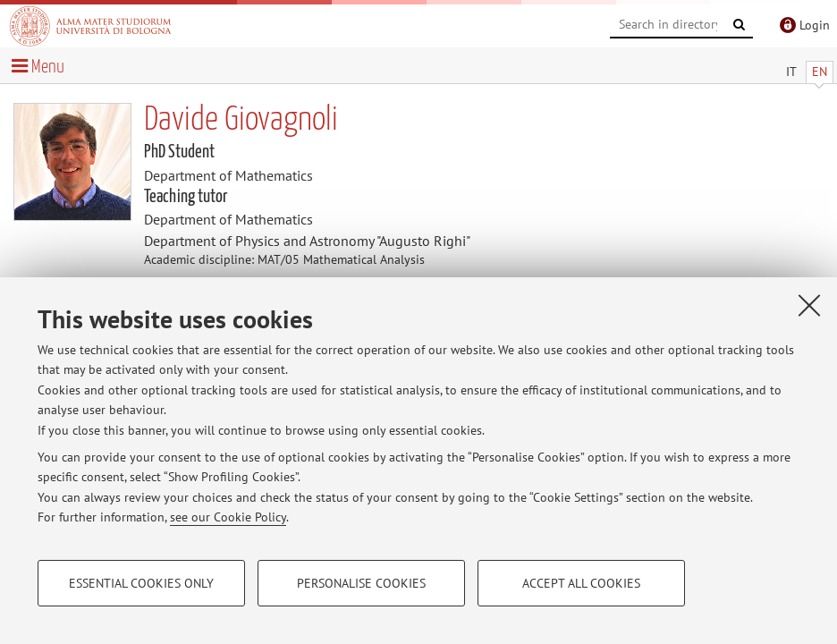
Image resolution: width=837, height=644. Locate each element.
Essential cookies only (141, 583)
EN (820, 72)
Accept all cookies (581, 583)
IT (791, 72)
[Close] (809, 305)
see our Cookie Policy (228, 517)
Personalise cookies (361, 583)
